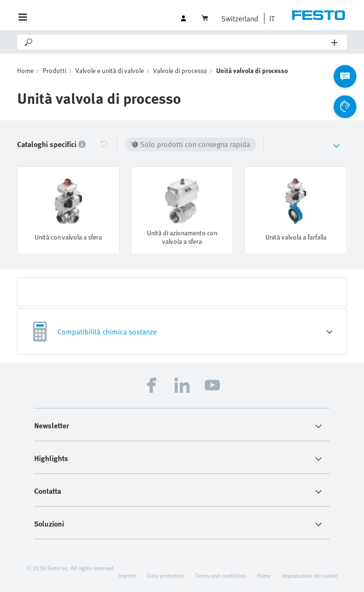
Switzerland (240, 18)
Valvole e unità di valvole (110, 70)
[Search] (183, 42)
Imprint (127, 575)
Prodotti (55, 70)
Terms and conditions (220, 575)
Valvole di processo (180, 70)
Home (25, 70)
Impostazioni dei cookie (310, 575)
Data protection (165, 575)
